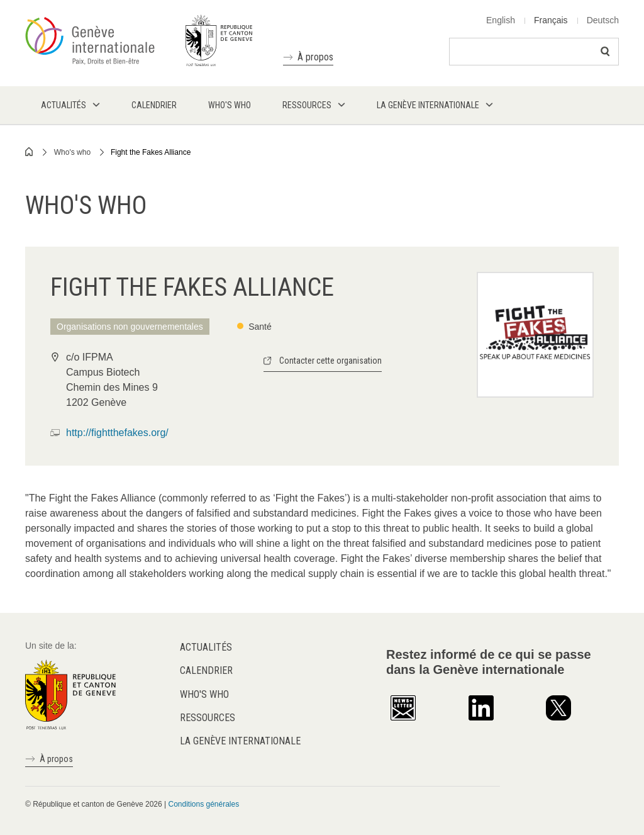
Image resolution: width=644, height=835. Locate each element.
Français (551, 20)
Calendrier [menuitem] (154, 105)
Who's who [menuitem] (230, 105)
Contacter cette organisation (330, 361)
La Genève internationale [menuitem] (428, 105)
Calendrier (206, 670)
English (501, 20)
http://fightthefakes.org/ (117, 433)
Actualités (206, 647)
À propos (315, 57)
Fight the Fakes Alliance (151, 152)
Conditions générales (203, 804)
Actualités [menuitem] (64, 105)
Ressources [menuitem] (307, 105)
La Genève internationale (240, 741)
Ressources (208, 718)
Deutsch (603, 20)
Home (30, 152)
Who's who (72, 152)
